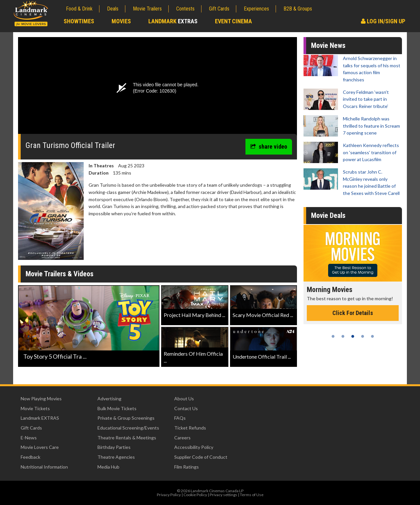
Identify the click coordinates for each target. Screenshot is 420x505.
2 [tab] (343, 336)
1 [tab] (333, 336)
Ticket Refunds (190, 428)
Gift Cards (219, 9)
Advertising (109, 399)
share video (269, 147)
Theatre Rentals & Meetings (127, 438)
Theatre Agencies (116, 457)
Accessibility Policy (194, 447)
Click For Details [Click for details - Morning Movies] (353, 313)
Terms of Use (252, 495)
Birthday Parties (114, 447)
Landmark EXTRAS (40, 418)
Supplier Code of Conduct (201, 457)
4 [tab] (363, 336)
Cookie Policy (195, 495)
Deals (113, 9)
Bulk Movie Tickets (117, 408)
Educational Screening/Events (128, 428)
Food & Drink (79, 9)
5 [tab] (372, 336)
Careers (182, 438)
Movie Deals (328, 215)
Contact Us (186, 408)
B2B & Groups (298, 9)
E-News (29, 438)
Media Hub (108, 467)
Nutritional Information (44, 467)
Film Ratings (187, 467)
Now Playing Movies (41, 399)
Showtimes (79, 21)
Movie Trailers (147, 9)
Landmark (173, 21)
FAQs (180, 418)
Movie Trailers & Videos (60, 274)
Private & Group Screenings (126, 418)
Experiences (256, 9)
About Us (184, 399)
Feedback (31, 457)
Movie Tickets (35, 408)
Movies (121, 21)
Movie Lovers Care (40, 447)
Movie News (328, 45)
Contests (185, 9)
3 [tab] (353, 336)
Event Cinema (233, 21)
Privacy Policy (169, 495)
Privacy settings (223, 495)
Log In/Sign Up (383, 21)
